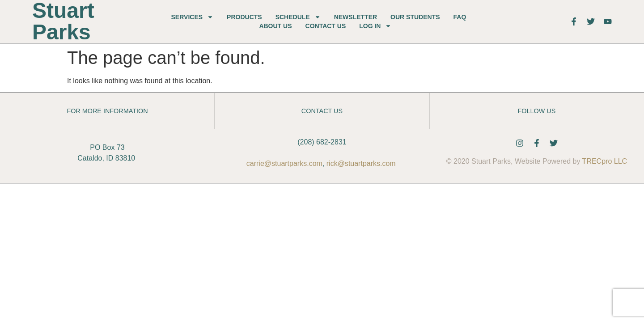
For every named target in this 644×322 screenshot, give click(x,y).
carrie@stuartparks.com (284, 163)
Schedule (298, 17)
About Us (275, 26)
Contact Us (326, 26)
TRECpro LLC (605, 161)
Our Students (415, 17)
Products (244, 17)
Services (193, 17)
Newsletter (356, 17)
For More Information (107, 111)
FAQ (460, 17)
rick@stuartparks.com (361, 163)
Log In (375, 26)
